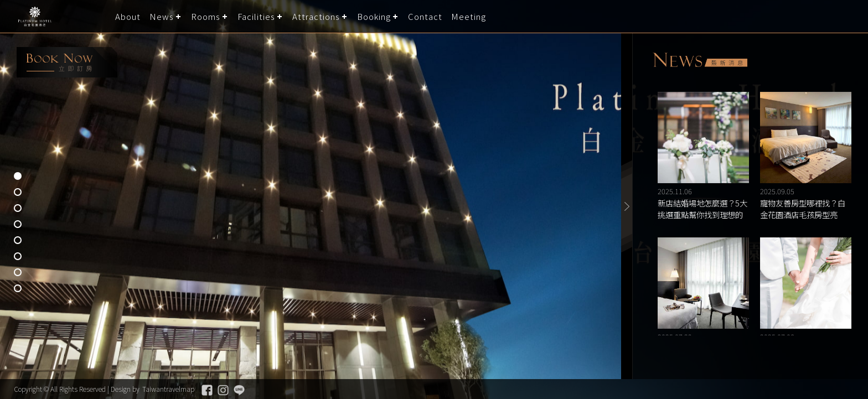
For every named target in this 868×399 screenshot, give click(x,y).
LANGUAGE (853, 16)
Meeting (469, 16)
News (162, 16)
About (128, 16)
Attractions (316, 16)
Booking (374, 16)
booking (67, 62)
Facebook (207, 390)
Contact (425, 16)
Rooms (206, 16)
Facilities (256, 16)
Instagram (223, 390)
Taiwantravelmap (168, 389)
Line (239, 390)
